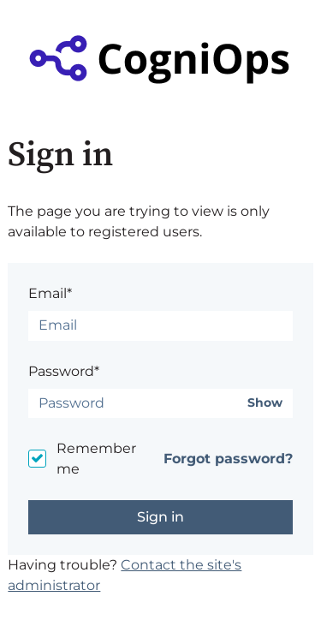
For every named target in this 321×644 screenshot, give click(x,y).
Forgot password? (228, 459)
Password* (64, 371)
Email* (50, 293)
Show (265, 403)
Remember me (96, 459)
